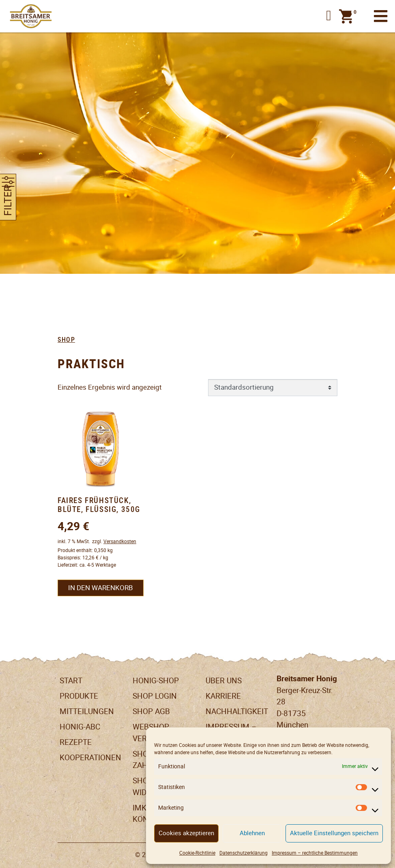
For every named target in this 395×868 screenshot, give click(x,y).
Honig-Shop (156, 681)
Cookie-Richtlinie (197, 853)
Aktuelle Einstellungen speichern (334, 833)
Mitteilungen (87, 711)
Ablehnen (252, 833)
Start (71, 681)
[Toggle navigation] (381, 16)
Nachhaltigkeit (237, 711)
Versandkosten (120, 541)
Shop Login (155, 696)
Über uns (224, 681)
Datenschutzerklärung (244, 853)
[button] (329, 16)
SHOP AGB (151, 711)
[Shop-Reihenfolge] (273, 388)
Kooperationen (90, 758)
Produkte (79, 696)
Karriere (223, 696)
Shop (66, 340)
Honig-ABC (80, 727)
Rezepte (76, 742)
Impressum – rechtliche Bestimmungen (315, 853)
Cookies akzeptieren (186, 833)
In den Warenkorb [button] (101, 588)
